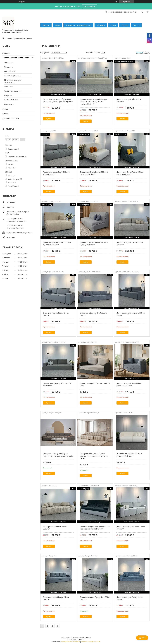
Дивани (46, 25)
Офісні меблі (9, 100)
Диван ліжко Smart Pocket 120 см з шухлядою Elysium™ (57, 244)
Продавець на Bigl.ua (76, 639)
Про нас (6, 109)
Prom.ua (88, 637)
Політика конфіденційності (91, 642)
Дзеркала (8, 104)
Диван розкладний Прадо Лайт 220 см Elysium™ (95, 598)
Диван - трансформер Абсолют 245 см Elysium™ (57, 384)
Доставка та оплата (11, 118)
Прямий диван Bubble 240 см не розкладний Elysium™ (129, 455)
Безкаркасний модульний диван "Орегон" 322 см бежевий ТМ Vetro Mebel (94, 456)
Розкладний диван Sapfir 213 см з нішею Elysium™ (56, 173)
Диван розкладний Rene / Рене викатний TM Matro (129, 384)
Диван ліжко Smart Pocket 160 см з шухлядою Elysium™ (94, 173)
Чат (142, 638)
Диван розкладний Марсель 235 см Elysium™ (131, 314)
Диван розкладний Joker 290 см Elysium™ (129, 100)
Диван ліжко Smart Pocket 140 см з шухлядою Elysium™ (131, 173)
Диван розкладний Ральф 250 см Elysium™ (130, 598)
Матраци (101, 25)
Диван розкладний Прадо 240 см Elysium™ (56, 598)
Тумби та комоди (11, 91)
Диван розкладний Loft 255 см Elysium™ (55, 528)
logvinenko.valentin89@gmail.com (20, 233)
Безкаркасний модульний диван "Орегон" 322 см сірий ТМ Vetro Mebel (58, 455)
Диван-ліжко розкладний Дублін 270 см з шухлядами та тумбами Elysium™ (58, 100)
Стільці (125, 25)
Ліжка (57, 25)
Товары (9, 38)
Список (147, 52)
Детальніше (89, 6)
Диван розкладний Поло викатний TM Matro (95, 384)
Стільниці (6, 53)
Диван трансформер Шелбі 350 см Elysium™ (94, 314)
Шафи (7, 95)
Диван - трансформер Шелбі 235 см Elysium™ (131, 528)
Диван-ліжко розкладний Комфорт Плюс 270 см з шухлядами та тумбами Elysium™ (94, 101)
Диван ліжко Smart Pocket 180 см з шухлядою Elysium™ (94, 244)
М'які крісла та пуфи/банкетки (78, 25)
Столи (113, 25)
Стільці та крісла (11, 76)
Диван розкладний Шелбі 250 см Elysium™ (56, 314)
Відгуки (5, 114)
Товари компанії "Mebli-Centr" (16, 58)
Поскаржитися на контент (71, 642)
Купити (49, 119)
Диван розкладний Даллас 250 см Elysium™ (130, 244)
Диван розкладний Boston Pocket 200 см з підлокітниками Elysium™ (95, 528)
